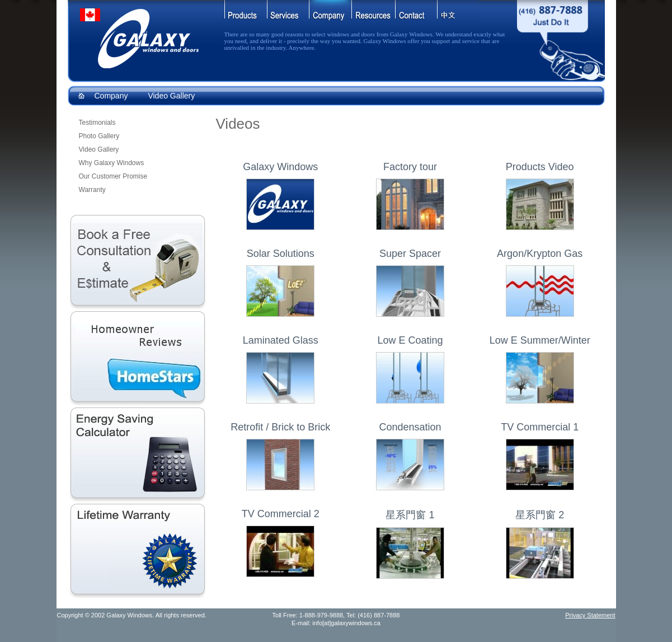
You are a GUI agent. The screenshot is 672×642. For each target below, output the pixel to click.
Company (111, 96)
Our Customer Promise (113, 176)
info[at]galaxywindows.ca (346, 623)
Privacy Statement (590, 615)
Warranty (92, 190)
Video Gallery (171, 96)
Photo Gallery (99, 136)
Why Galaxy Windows (112, 163)
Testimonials (97, 123)
